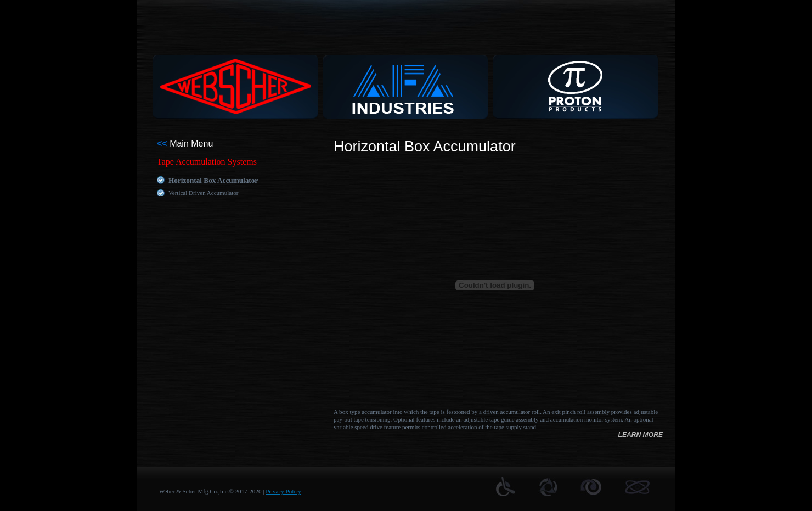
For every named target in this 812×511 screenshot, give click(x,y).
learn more (640, 435)
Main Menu (185, 144)
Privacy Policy (283, 491)
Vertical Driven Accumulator (203, 193)
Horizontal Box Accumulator (213, 180)
